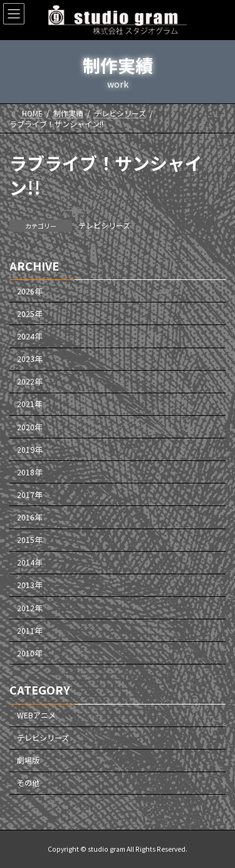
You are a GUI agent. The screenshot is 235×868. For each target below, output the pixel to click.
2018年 (29, 472)
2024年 (29, 336)
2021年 (29, 405)
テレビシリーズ (104, 225)
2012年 (29, 608)
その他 (28, 783)
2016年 (29, 517)
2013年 (29, 586)
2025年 (29, 314)
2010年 (29, 653)
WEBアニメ (36, 715)
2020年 (29, 427)
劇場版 (28, 761)
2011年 (29, 631)
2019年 (29, 450)
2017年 (29, 495)
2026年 (29, 291)
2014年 (29, 563)
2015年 (29, 540)
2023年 (29, 359)
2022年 (29, 382)
